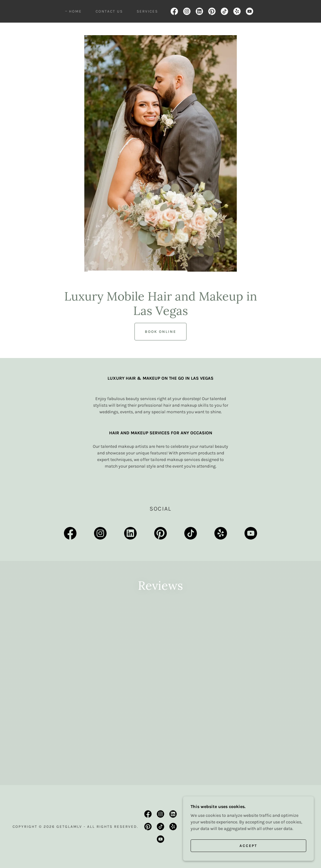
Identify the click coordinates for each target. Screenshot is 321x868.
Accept (251, 845)
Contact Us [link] (109, 11)
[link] (174, 11)
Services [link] (147, 11)
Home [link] (75, 11)
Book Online (160, 332)
